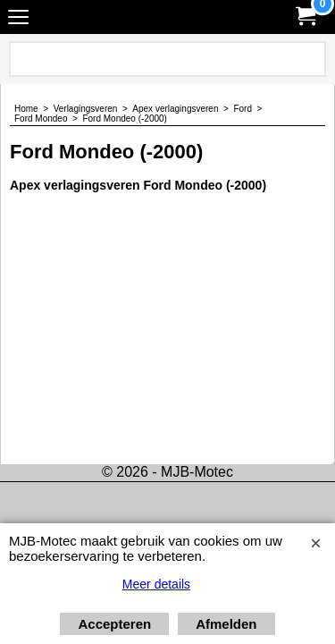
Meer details (156, 584)
